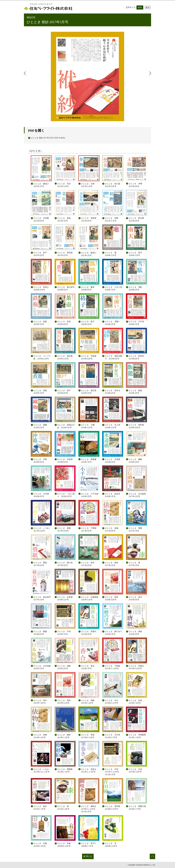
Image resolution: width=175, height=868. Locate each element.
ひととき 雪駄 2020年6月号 (136, 289)
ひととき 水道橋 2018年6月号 (113, 461)
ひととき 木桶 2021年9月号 (136, 185)
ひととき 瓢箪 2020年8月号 (89, 289)
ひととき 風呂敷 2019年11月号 (66, 357)
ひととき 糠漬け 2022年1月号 (42, 185)
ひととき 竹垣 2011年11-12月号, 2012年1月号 (112, 772)
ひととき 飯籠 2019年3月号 (136, 392)
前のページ (25, 73)
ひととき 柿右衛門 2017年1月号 (42, 598)
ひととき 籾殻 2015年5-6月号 (64, 702)
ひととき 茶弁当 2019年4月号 (113, 392)
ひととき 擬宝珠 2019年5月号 (90, 392)
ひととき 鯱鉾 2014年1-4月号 (64, 736)
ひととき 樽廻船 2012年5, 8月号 (65, 771)
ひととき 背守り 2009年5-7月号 (89, 845)
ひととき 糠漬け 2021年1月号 (90, 254)
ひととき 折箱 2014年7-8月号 (135, 702)
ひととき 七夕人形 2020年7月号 (114, 289)
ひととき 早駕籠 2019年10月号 (90, 357)
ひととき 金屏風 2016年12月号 (65, 598)
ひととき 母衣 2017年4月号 (88, 564)
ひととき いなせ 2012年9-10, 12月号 (41, 771)
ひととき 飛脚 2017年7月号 (135, 530)
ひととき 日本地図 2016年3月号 (42, 667)
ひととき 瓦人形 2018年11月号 (113, 426)
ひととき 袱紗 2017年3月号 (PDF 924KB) (48, 138)
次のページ (150, 73)
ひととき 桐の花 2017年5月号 (65, 564)
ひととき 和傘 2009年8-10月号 (64, 845)
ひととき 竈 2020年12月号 (113, 254)
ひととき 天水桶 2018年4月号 (42, 495)
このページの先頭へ (152, 856)
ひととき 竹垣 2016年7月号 (64, 633)
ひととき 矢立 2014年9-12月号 (112, 702)
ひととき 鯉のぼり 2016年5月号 (113, 633)
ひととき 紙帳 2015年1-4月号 (88, 702)
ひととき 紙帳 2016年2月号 (64, 667)
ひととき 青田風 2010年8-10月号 (113, 808)
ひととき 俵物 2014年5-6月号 (40, 736)
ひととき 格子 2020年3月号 (89, 323)
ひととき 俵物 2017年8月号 (112, 530)
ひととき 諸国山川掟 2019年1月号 (66, 426)
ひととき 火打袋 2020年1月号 (137, 323)
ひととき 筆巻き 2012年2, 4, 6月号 (89, 771)
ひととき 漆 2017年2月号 (134, 564)
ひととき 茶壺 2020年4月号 (65, 323)
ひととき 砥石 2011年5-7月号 (40, 808)
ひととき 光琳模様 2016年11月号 (90, 598)
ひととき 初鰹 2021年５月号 (113, 219)
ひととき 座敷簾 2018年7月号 (90, 461)
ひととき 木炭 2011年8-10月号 (135, 771)
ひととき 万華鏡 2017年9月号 (89, 530)
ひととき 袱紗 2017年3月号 (112, 564)
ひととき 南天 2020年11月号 (136, 254)
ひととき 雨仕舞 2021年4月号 (137, 219)
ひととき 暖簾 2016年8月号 (40, 633)
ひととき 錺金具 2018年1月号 (113, 495)
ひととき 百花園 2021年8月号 (42, 219)
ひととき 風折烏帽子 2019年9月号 (113, 357)
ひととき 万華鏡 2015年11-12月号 (113, 667)
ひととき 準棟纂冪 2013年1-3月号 (137, 736)
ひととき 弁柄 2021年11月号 (89, 185)
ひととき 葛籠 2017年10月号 (64, 530)
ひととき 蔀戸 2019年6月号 (65, 392)
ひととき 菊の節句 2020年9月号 (66, 289)
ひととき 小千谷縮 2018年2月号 (90, 495)
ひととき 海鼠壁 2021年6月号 (90, 219)
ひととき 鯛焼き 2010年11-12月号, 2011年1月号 (89, 809)
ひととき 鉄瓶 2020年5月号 (41, 323)
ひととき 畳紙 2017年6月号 (40, 564)
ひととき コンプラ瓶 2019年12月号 (42, 357)
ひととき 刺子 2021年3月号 (41, 254)
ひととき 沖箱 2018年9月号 (41, 461)
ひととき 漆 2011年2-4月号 (63, 808)
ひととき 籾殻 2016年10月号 (112, 598)
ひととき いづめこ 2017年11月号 (42, 530)
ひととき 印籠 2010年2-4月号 (40, 845)
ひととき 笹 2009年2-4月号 (111, 845)
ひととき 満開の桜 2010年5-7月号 (137, 808)
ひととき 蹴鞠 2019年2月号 (41, 426)
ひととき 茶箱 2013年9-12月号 (88, 736)
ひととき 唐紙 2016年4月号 (135, 633)
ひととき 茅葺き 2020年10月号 (42, 289)
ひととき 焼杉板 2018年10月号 (137, 426)
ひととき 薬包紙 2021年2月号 (66, 254)
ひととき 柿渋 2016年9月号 (135, 598)
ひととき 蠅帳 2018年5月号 (136, 461)
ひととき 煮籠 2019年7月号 (41, 392)
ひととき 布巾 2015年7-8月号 (40, 702)
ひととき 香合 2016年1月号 (88, 667)
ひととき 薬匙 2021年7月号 (65, 219)
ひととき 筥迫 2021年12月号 (65, 185)
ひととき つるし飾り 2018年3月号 (66, 495)
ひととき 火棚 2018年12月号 (89, 426)
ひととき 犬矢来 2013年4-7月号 (113, 736)
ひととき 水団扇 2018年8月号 (66, 461)
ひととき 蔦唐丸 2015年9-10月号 (136, 667)
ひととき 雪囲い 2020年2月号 (113, 323)
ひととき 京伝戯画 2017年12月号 (137, 495)
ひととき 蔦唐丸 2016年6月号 (89, 633)
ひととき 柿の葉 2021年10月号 (113, 185)
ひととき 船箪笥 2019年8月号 (137, 357)
